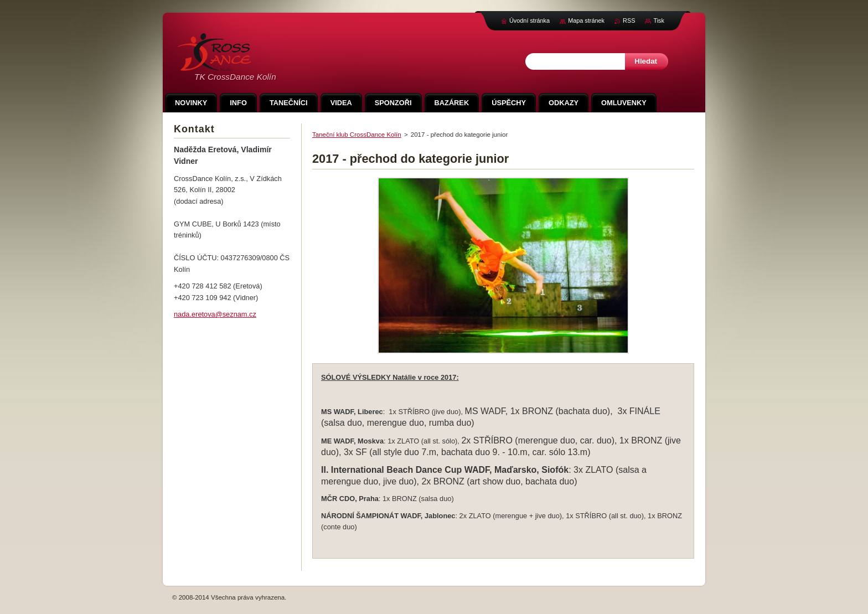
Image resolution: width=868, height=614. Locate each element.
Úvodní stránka (529, 20)
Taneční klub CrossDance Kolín (357, 135)
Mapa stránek (586, 20)
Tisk (659, 20)
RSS (629, 20)
